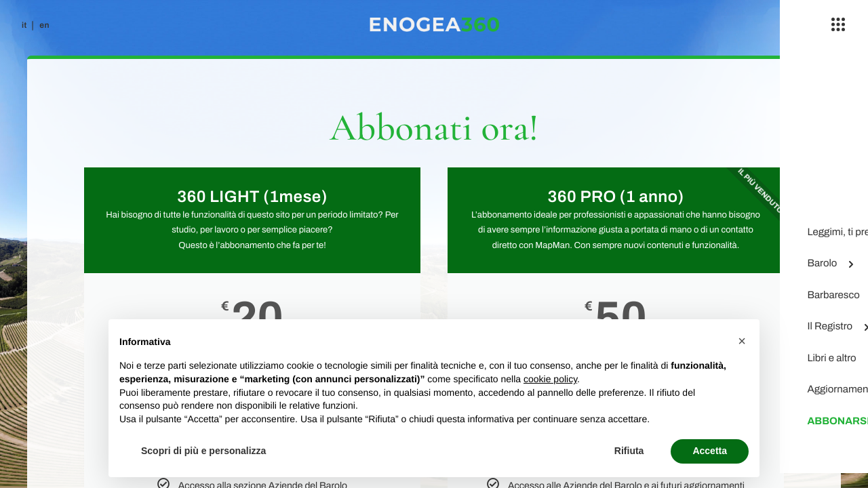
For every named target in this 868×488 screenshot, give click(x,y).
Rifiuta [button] (629, 451)
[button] (742, 341)
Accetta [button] (710, 451)
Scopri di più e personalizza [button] (203, 451)
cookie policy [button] (550, 379)
